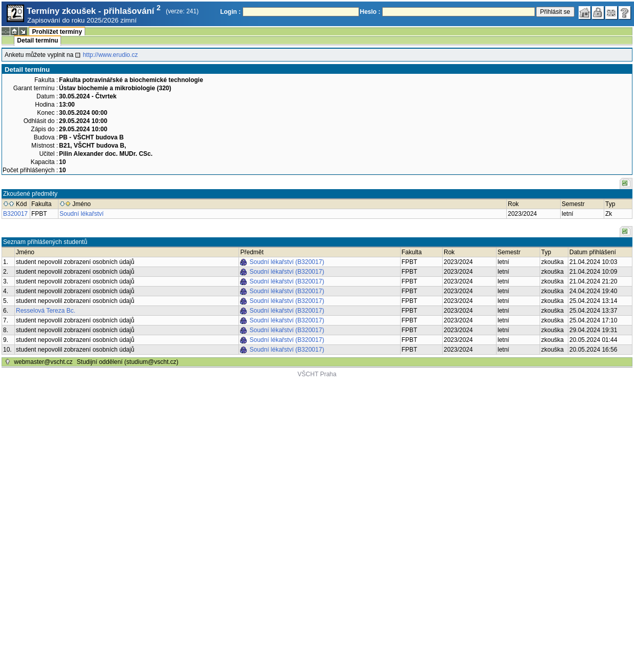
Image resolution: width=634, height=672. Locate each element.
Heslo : (370, 12)
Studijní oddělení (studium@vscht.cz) (128, 362)
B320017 (15, 214)
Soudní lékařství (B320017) (286, 262)
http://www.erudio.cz (110, 55)
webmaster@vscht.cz (43, 362)
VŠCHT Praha (317, 374)
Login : (230, 12)
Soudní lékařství (82, 214)
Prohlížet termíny (57, 32)
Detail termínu (37, 40)
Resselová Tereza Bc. (46, 311)
